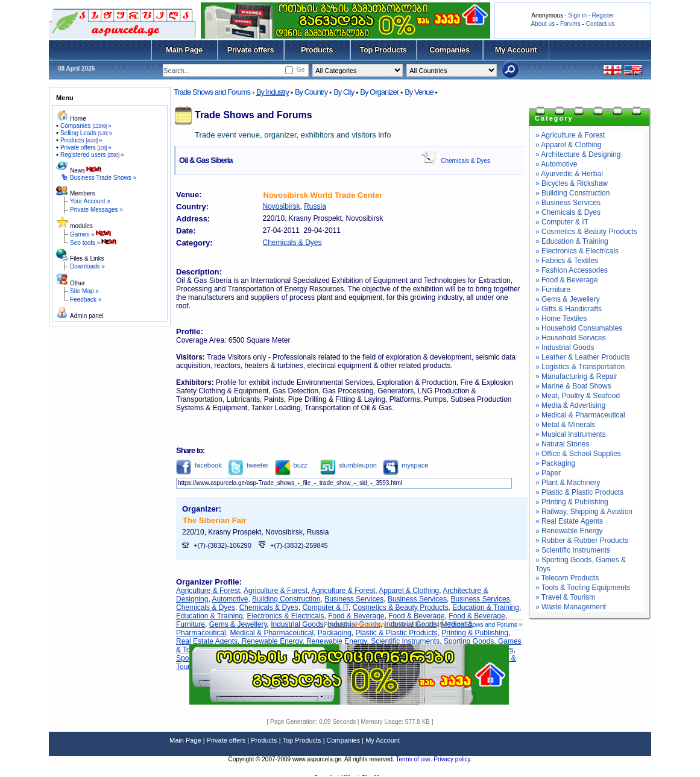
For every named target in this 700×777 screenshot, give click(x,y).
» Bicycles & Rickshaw (572, 183)
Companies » (86, 126)
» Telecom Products (567, 578)
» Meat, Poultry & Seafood (578, 396)
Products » (81, 140)
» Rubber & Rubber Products (582, 541)
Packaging (335, 633)
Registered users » (92, 155)
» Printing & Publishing (572, 502)
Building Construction (286, 599)
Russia (315, 206)
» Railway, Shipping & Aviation (584, 512)
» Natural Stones (562, 444)
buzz (291, 465)
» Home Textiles (561, 319)
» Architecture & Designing (578, 154)
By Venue (419, 92)
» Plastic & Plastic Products (579, 492)
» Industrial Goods (565, 347)
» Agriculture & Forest (570, 135)
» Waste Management (571, 607)
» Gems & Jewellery (568, 299)
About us (543, 24)
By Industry (273, 92)
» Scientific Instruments (573, 550)
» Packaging (555, 463)
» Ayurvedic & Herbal (569, 174)
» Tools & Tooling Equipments (583, 588)
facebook (199, 465)
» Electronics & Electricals (577, 251)
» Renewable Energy (569, 531)
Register (603, 15)
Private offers (251, 50)
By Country (311, 92)
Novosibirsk (282, 206)
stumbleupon (348, 465)
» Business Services (568, 203)
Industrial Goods (297, 624)
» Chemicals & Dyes (568, 212)
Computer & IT (325, 607)
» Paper (548, 473)
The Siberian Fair (214, 520)
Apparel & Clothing (409, 591)
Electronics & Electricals (285, 616)
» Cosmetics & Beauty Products (586, 232)
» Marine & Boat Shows (573, 386)
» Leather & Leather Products (583, 357)
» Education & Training (572, 241)
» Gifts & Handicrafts (569, 309)
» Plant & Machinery (568, 483)
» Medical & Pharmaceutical (580, 415)
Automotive (230, 599)
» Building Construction (572, 193)
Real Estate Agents (207, 641)
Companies (449, 50)
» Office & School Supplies (578, 454)
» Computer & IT (562, 222)
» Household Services (571, 338)
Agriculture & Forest (208, 591)
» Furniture (553, 290)
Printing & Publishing (475, 633)
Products (317, 50)
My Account (516, 50)
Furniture (191, 624)
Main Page (184, 50)
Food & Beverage (356, 616)
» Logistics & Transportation (580, 367)
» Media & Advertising (570, 405)
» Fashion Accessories (572, 270)
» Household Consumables (579, 328)
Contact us (601, 24)
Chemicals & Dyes (465, 161)
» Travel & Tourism (565, 597)
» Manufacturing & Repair (576, 376)
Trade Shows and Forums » (485, 625)
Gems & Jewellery (238, 624)
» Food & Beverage (566, 280)
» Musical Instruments (571, 434)
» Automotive (556, 164)
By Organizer (379, 92)
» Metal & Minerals (565, 425)
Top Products (383, 50)
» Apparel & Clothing (568, 145)
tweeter (248, 465)
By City (344, 92)
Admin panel (87, 316)
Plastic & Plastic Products (397, 633)
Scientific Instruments (405, 641)
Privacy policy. (452, 759)
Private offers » (86, 147)
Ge (301, 70)
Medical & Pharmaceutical (272, 633)
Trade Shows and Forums (212, 92)
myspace (405, 465)
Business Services (354, 599)
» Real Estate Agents (569, 521)
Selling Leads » (86, 133)
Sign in (577, 15)
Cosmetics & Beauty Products (401, 607)
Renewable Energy (272, 641)
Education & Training (486, 607)
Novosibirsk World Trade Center (323, 195)
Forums (570, 24)
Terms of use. (415, 759)
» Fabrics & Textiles (567, 261)
